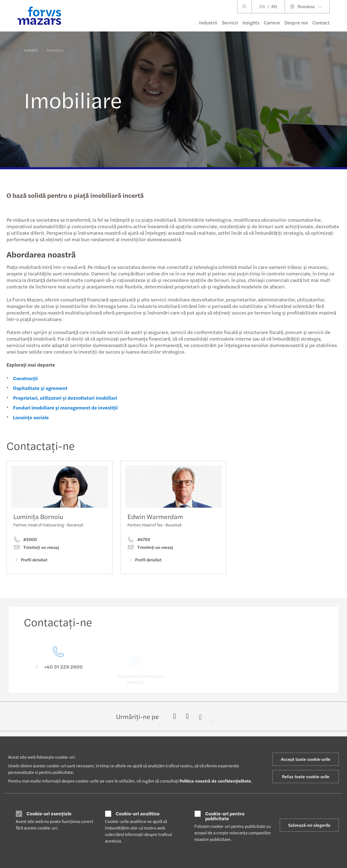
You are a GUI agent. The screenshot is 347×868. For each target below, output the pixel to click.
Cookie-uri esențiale (49, 813)
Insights (251, 22)
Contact (321, 22)
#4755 (139, 549)
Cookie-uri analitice (138, 813)
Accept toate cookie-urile (306, 759)
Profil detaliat (30, 561)
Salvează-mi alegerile (309, 825)
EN (262, 6)
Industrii (208, 22)
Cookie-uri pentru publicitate (225, 816)
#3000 (25, 541)
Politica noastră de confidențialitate (215, 781)
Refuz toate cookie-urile (306, 776)
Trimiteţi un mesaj (36, 549)
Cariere (272, 22)
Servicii (230, 22)
